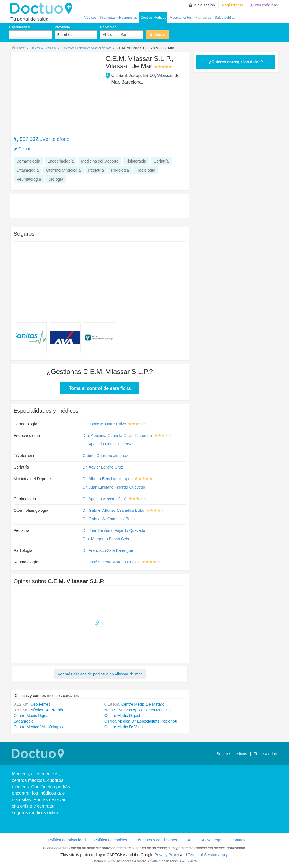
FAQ (189, 840)
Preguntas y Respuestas (119, 18)
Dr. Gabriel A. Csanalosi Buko (109, 519)
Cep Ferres (40, 704)
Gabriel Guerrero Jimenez (105, 456)
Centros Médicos (153, 18)
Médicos (90, 18)
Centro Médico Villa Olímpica (39, 727)
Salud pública (225, 18)
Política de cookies (111, 840)
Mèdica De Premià (47, 710)
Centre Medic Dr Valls (123, 727)
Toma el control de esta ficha (100, 388)
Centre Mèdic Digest (31, 716)
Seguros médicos (232, 754)
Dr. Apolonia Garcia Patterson (109, 444)
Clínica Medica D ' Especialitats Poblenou (141, 721)
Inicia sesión (204, 5)
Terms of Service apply (208, 855)
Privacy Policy (167, 855)
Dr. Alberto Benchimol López (108, 479)
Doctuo (43, 8)
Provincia (62, 27)
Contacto (238, 840)
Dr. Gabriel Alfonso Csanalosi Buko (113, 510)
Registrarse (233, 5)
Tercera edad (266, 754)
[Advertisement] (57, 91)
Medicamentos (181, 18)
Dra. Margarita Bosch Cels (106, 539)
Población (108, 27)
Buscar (160, 34)
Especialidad (19, 27)
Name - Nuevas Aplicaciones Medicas (138, 710)
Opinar (24, 149)
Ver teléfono (56, 139)
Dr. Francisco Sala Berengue (108, 550)
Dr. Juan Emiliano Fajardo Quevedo (114, 487)
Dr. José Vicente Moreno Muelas (111, 562)
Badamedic (23, 721)
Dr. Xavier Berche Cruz (103, 467)
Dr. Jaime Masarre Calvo (104, 424)
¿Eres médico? (264, 5)
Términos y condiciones (156, 840)
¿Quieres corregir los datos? (236, 62)
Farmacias (203, 18)
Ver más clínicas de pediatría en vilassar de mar (100, 674)
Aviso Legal (212, 840)
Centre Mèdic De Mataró (143, 704)
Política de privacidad (67, 840)
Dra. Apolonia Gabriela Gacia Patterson (117, 436)
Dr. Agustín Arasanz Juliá (105, 499)
